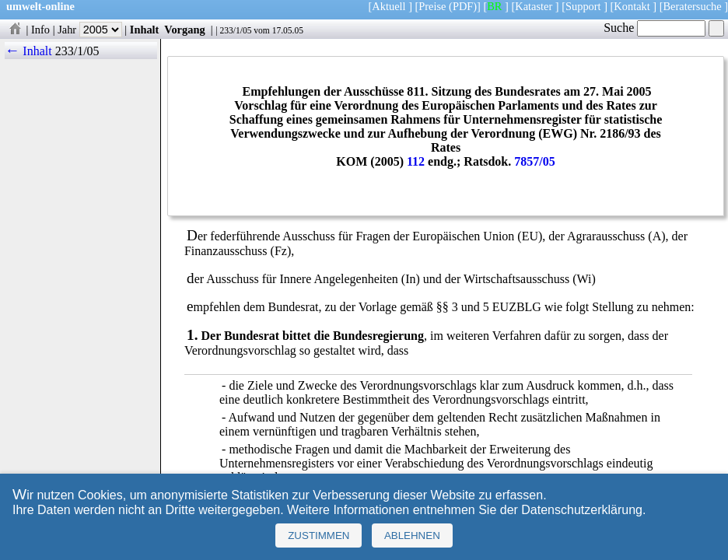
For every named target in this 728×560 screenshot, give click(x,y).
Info (40, 30)
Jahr (90, 30)
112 (416, 161)
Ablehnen (412, 535)
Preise (432, 6)
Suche (654, 28)
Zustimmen (318, 535)
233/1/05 (235, 30)
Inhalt (145, 30)
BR (494, 6)
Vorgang (185, 30)
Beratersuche (693, 6)
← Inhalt (28, 51)
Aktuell (388, 6)
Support (583, 6)
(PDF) (463, 6)
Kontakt (632, 6)
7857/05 (534, 161)
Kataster (534, 6)
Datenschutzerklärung (582, 510)
